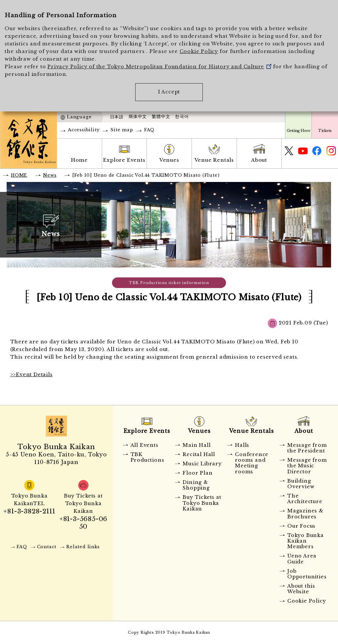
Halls (242, 445)
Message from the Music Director (307, 466)
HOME (19, 175)
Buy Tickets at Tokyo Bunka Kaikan (202, 503)
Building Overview (301, 484)
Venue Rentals (214, 160)
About (259, 160)
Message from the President (307, 448)
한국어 (182, 117)
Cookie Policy (199, 51)
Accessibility (84, 130)
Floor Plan (197, 473)
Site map (122, 130)
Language (79, 117)
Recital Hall (199, 454)
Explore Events (124, 160)
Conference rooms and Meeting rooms (252, 463)
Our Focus (301, 526)
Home (79, 160)
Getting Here (298, 131)
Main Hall (197, 445)
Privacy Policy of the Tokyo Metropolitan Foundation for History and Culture (159, 67)
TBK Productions (147, 457)
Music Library (202, 464)
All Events (144, 445)
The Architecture (305, 499)
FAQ (149, 130)
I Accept (169, 92)
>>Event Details (31, 375)
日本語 (117, 117)
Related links (83, 547)
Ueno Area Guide (302, 559)
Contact (47, 547)
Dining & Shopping (196, 485)
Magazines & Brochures (305, 514)
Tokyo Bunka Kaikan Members (306, 541)
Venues (169, 160)
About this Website (301, 589)
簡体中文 (138, 117)
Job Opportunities (307, 574)
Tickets (325, 131)
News (50, 175)
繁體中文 (161, 117)
